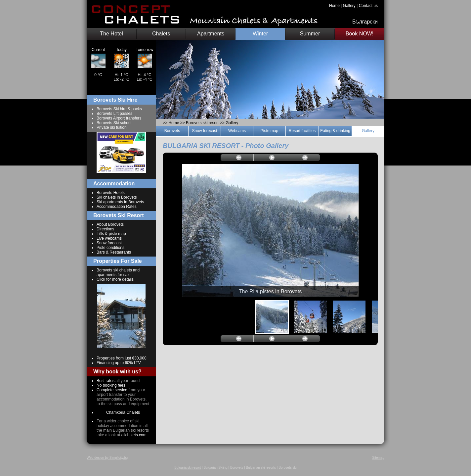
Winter (260, 34)
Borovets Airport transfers (119, 118)
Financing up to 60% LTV (119, 363)
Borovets (172, 131)
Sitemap (378, 458)
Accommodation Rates (117, 207)
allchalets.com (134, 435)
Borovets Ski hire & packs (119, 109)
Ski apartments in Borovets (120, 202)
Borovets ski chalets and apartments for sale (118, 272)
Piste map (269, 131)
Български (365, 22)
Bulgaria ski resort (188, 468)
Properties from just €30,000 (122, 358)
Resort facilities (302, 131)
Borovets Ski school (114, 123)
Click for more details (115, 279)
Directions (105, 229)
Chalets (161, 34)
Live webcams (109, 238)
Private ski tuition (112, 127)
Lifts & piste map (111, 234)
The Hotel (111, 34)
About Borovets (110, 224)
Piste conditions (110, 248)
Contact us (368, 6)
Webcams (237, 131)
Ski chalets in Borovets (117, 197)
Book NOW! (360, 34)
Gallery (349, 6)
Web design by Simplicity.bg (107, 458)
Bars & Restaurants (114, 252)
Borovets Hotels (111, 193)
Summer (310, 34)
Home (334, 6)
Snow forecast (109, 243)
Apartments (211, 34)
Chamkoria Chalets (123, 412)
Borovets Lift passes (114, 114)
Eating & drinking (335, 131)
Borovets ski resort (202, 123)
